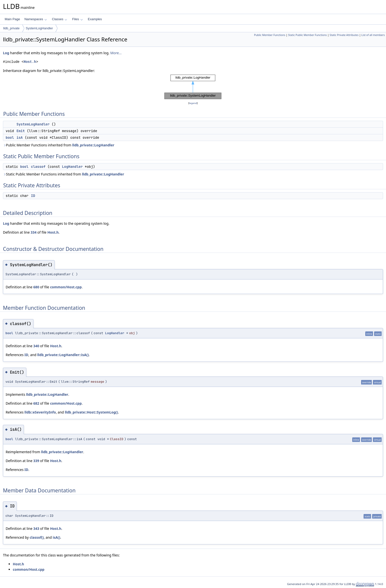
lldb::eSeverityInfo (40, 412)
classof (38, 167)
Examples (95, 19)
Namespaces (36, 19)
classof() (37, 537)
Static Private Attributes (344, 35)
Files (77, 19)
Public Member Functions (270, 35)
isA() (56, 537)
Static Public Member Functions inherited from (64, 174)
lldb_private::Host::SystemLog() (91, 412)
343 (36, 528)
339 (36, 461)
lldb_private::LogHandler (93, 145)
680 (36, 287)
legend (193, 103)
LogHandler (72, 167)
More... (116, 53)
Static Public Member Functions (307, 35)
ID (33, 196)
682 (36, 403)
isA (20, 138)
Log (6, 53)
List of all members (373, 35)
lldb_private (11, 28)
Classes (60, 19)
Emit (21, 131)
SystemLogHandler (40, 28)
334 (33, 232)
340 (36, 346)
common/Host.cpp (66, 287)
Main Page (12, 19)
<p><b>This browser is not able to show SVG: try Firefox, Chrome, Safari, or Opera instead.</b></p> (193, 87)
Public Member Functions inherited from (59, 145)
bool (10, 138)
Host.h (30, 62)
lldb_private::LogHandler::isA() (63, 355)
